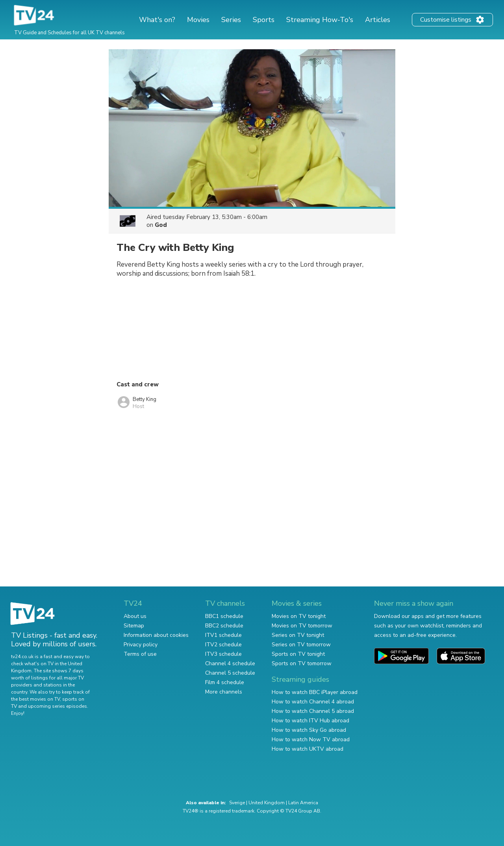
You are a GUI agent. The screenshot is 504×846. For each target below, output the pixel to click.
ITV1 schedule (223, 635)
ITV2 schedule (223, 645)
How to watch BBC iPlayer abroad (315, 692)
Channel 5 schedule (230, 673)
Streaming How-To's (320, 20)
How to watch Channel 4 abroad (313, 702)
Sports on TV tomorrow (302, 663)
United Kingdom (267, 803)
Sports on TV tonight (298, 654)
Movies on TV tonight (299, 616)
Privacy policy (141, 645)
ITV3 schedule (223, 654)
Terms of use (140, 654)
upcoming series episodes (57, 706)
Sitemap (134, 626)
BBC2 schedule (224, 626)
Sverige (237, 803)
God (161, 225)
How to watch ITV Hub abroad (310, 721)
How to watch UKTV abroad (308, 749)
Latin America (303, 803)
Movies (198, 20)
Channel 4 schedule (230, 663)
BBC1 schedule (224, 616)
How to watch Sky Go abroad (309, 730)
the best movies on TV (35, 699)
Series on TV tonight (298, 635)
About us (135, 616)
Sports (264, 20)
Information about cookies (156, 635)
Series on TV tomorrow (301, 645)
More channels (224, 692)
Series (231, 20)
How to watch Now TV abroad (311, 739)
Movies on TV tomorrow (302, 626)
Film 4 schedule (225, 682)
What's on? (157, 20)
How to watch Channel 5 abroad (313, 711)
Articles (378, 20)
